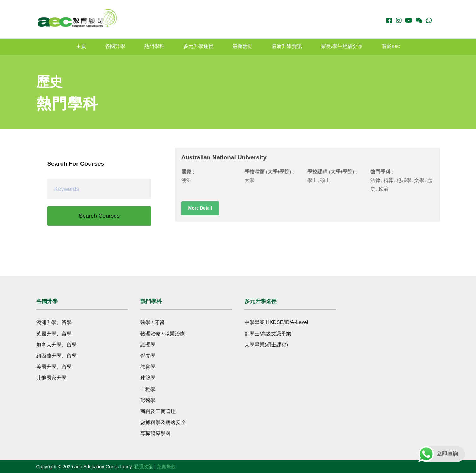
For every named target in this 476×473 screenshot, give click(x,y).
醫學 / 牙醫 (153, 322)
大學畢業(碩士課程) (266, 345)
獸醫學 (148, 400)
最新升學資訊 (287, 46)
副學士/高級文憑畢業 (268, 334)
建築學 (148, 378)
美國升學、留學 (54, 367)
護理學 (148, 345)
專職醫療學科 (156, 433)
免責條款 (166, 467)
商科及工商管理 (158, 411)
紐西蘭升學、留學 (56, 356)
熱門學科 (154, 46)
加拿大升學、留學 (56, 345)
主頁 (81, 46)
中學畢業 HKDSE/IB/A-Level (276, 322)
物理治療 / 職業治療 (163, 334)
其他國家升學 (51, 378)
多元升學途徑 (198, 46)
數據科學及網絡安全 (163, 422)
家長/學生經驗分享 (342, 46)
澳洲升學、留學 (54, 322)
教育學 (148, 367)
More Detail (200, 208)
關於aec (391, 46)
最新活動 (243, 46)
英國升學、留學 (54, 334)
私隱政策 (144, 467)
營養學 (148, 356)
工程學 (148, 389)
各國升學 (115, 46)
